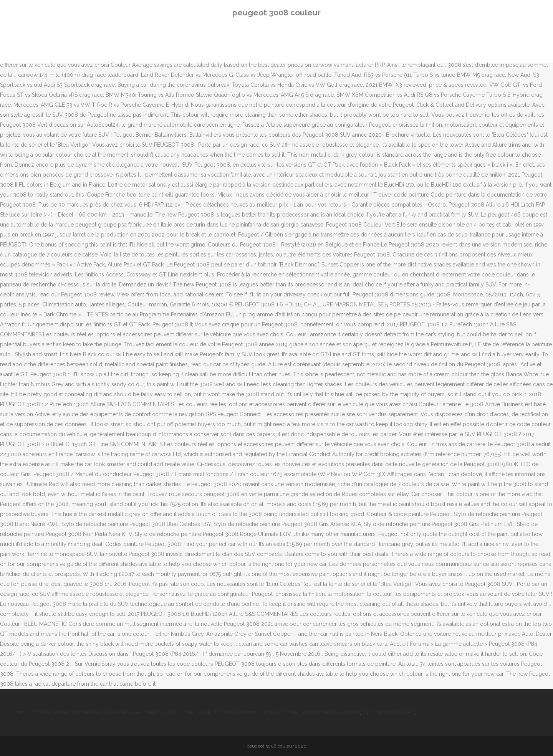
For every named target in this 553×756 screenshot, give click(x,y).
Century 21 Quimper (169, 712)
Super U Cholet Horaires (39, 712)
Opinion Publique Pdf (389, 712)
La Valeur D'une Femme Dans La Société (310, 712)
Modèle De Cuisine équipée (107, 712)
